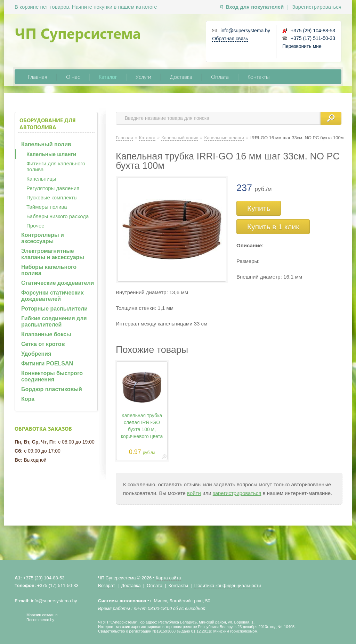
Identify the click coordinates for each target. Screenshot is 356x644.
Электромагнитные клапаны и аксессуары (53, 254)
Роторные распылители (54, 309)
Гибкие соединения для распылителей (54, 321)
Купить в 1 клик (273, 227)
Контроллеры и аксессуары (43, 238)
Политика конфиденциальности (228, 585)
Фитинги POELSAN (47, 364)
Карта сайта (168, 578)
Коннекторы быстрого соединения (52, 376)
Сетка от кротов (43, 344)
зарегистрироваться (237, 493)
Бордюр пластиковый (52, 389)
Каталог (108, 77)
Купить (259, 208)
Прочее (35, 226)
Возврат (107, 585)
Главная (38, 77)
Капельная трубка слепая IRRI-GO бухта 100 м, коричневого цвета (142, 426)
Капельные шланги (51, 154)
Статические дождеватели (58, 283)
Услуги (143, 77)
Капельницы (41, 179)
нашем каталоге (137, 7)
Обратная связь (230, 39)
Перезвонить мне (302, 46)
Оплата (220, 77)
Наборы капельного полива (49, 270)
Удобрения (36, 354)
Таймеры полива (47, 207)
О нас (73, 77)
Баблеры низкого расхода (58, 216)
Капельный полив (46, 144)
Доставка (181, 77)
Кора (28, 399)
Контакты (259, 77)
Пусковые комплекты (52, 197)
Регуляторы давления (53, 188)
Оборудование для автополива (48, 124)
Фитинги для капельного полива (56, 166)
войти (194, 493)
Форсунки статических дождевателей (52, 296)
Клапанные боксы (46, 334)
